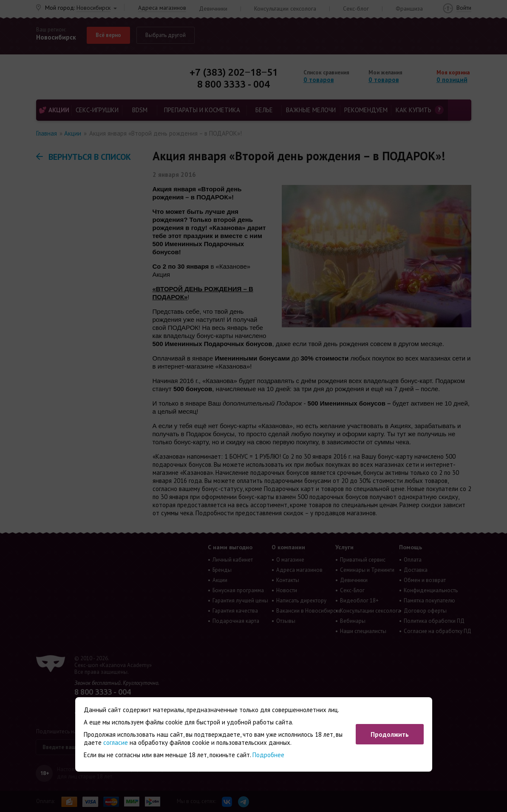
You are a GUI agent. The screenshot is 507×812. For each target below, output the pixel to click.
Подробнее (268, 755)
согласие (116, 742)
